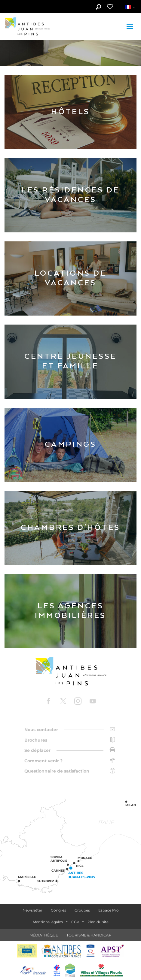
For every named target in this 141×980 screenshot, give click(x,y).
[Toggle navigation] (131, 26)
